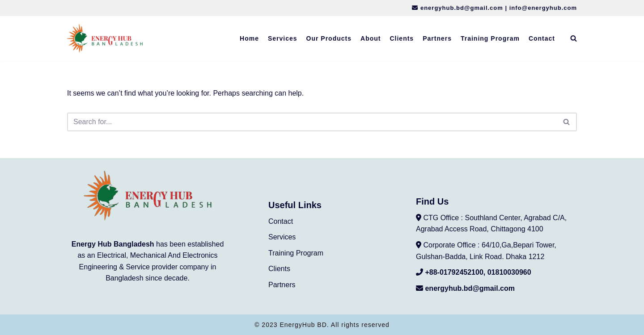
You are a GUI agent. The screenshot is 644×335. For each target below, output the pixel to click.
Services (283, 38)
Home (249, 38)
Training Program (490, 38)
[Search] (574, 38)
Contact (542, 38)
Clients (402, 38)
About (371, 38)
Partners (437, 38)
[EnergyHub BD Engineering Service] (105, 39)
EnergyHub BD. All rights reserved (334, 325)
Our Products (329, 38)
